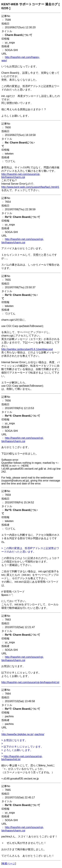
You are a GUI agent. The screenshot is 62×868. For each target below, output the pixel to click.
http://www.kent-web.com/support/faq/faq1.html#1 (30, 187)
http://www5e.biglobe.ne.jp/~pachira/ (23, 734)
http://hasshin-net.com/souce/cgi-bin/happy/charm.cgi (21, 176)
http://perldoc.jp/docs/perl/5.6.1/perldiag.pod (27, 349)
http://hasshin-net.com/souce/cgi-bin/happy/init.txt (30, 682)
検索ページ (9, 863)
